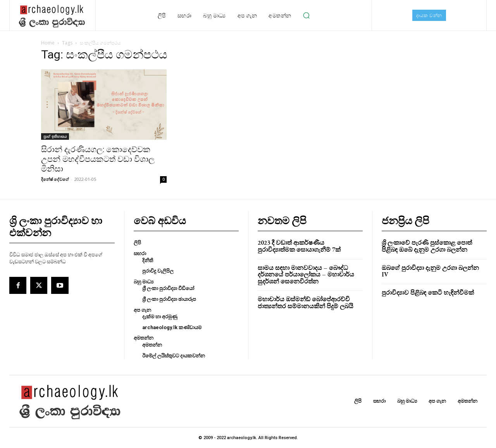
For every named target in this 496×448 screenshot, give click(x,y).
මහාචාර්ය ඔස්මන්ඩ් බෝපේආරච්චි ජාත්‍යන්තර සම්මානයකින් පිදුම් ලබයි (306, 303)
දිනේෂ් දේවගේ (55, 179)
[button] (307, 15)
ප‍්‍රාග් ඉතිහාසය (55, 136)
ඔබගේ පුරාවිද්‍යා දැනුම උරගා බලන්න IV (430, 271)
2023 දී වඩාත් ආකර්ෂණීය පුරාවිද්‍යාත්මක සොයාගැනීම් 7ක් (299, 246)
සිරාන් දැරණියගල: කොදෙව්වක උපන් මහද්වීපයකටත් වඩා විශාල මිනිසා (98, 159)
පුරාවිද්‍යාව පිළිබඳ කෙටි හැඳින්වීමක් (428, 293)
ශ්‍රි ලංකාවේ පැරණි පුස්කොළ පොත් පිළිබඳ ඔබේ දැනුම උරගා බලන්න (427, 246)
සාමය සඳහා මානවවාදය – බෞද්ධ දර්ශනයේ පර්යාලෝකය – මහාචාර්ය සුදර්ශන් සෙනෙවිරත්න (306, 275)
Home (48, 43)
